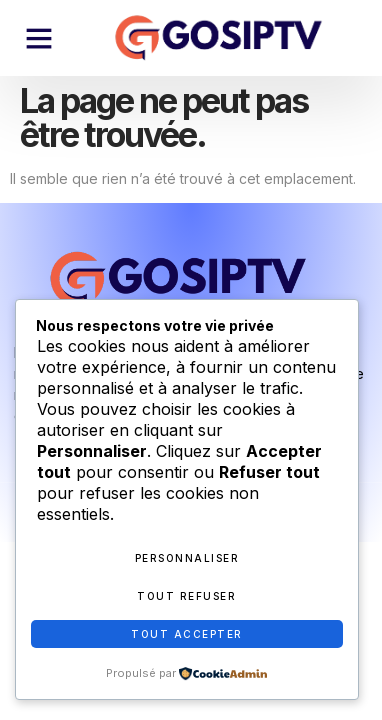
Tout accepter (187, 634)
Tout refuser (186, 596)
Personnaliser (187, 558)
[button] (39, 38)
